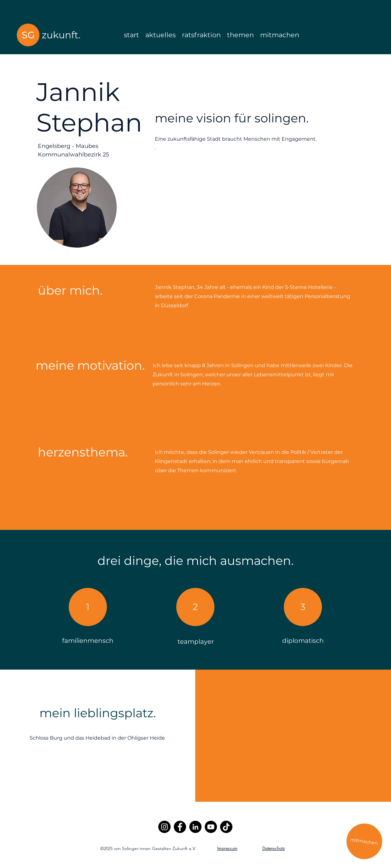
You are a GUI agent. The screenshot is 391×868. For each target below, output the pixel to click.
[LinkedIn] (195, 827)
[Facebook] (180, 827)
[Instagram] (164, 827)
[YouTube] (211, 827)
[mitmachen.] (364, 841)
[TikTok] (226, 827)
